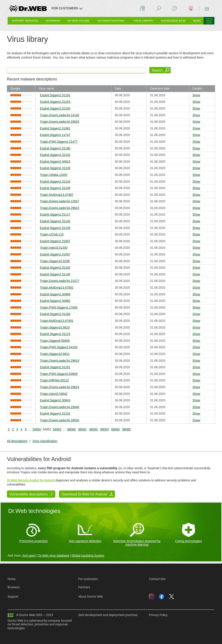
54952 (57, 429)
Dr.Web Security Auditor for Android (31, 480)
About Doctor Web (91, 597)
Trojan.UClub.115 (52, 234)
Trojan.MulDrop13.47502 (57, 288)
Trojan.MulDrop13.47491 (57, 321)
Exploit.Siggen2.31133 (55, 181)
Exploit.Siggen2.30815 (55, 162)
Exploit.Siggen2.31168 (55, 314)
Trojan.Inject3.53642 (54, 394)
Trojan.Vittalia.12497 (54, 175)
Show (196, 95)
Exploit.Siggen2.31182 (55, 268)
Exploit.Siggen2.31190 (55, 148)
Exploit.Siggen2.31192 (55, 221)
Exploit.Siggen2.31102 (55, 155)
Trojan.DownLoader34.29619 (60, 361)
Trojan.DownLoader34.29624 (60, 387)
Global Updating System (88, 556)
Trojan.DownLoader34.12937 (60, 201)
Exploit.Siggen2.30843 (55, 400)
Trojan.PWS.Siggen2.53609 (59, 374)
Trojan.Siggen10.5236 (55, 261)
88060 (71, 429)
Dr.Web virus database (54, 556)
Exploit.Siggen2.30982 (55, 301)
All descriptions (17, 441)
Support (13, 597)
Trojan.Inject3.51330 (54, 248)
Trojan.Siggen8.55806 (55, 341)
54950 (37, 429)
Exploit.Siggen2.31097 (55, 254)
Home (12, 579)
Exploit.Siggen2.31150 (55, 108)
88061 (82, 429)
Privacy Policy (158, 615)
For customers (88, 579)
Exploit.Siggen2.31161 (55, 367)
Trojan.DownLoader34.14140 (60, 115)
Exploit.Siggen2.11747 (55, 135)
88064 (115, 429)
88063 (105, 429)
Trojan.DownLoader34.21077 (60, 281)
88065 (127, 429)
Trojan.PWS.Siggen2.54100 (59, 347)
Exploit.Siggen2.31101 (55, 414)
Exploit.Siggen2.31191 (55, 95)
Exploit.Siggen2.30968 (55, 294)
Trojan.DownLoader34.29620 (60, 420)
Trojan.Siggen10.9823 (55, 327)
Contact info (157, 579)
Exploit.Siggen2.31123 (55, 334)
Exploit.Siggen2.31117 (55, 214)
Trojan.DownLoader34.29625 (60, 122)
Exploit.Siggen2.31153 (55, 102)
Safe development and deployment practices (108, 615)
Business (14, 587)
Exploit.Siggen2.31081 (55, 128)
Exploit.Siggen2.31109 (55, 168)
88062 (94, 429)
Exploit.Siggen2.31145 (55, 274)
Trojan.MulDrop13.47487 (57, 195)
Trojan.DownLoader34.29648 (60, 407)
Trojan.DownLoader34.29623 (60, 208)
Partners (84, 587)
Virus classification (45, 441)
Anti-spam (29, 556)
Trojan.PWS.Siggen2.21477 (59, 142)
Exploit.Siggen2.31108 (55, 188)
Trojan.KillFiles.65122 (54, 380)
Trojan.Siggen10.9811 (55, 354)
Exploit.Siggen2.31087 (55, 241)
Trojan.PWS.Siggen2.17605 (59, 307)
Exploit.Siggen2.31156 (55, 228)
